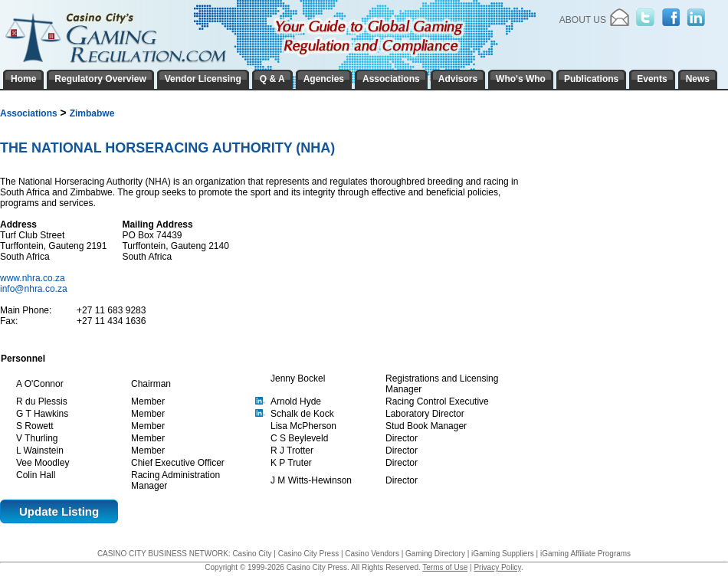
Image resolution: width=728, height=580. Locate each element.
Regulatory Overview (100, 79)
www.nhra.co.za (34, 278)
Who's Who (521, 79)
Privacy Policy (497, 567)
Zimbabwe (92, 113)
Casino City (252, 554)
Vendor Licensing (203, 79)
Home (23, 79)
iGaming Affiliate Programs (585, 554)
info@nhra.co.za (34, 289)
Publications (591, 79)
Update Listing (59, 511)
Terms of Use (445, 567)
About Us (583, 20)
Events (652, 79)
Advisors (458, 79)
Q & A (272, 79)
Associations (29, 113)
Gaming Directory (435, 554)
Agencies (324, 79)
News (698, 79)
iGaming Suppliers (503, 554)
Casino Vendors (372, 554)
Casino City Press (308, 554)
